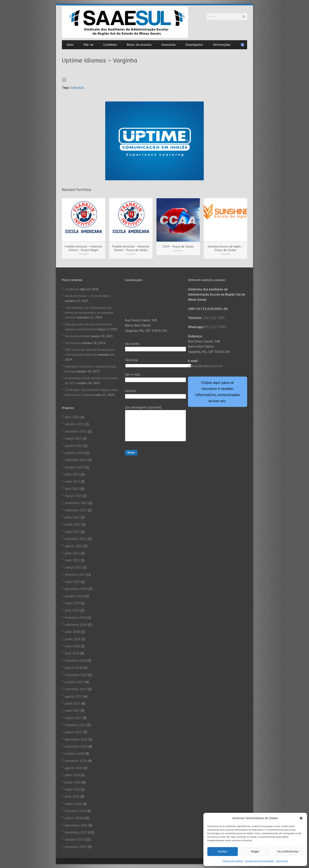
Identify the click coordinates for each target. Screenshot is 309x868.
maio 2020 (72, 582)
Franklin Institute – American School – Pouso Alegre (84, 248)
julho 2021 (72, 553)
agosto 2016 (74, 768)
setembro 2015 (76, 847)
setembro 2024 (76, 460)
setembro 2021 (76, 539)
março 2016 (73, 804)
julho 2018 (72, 632)
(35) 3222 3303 (214, 318)
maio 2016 (72, 789)
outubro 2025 (74, 424)
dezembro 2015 (76, 825)
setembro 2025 (76, 431)
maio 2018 (72, 646)
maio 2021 (72, 560)
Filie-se (88, 45)
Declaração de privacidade (259, 861)
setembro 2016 (76, 761)
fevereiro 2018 (75, 661)
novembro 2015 (76, 832)
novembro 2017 (76, 675)
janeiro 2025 (74, 446)
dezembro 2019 (76, 589)
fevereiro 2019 (75, 618)
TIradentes (72, 289)
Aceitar (223, 851)
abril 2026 (72, 417)
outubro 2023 (74, 467)
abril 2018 (72, 653)
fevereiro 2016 (75, 811)
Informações (222, 45)
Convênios (110, 45)
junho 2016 (73, 782)
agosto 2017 (74, 696)
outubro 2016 (74, 754)
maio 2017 (72, 711)
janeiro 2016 (74, 818)
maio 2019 (72, 603)
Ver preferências (288, 851)
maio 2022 (72, 532)
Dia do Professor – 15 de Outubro (87, 296)
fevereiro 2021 (75, 575)
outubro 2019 (74, 596)
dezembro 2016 (76, 739)
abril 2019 (72, 610)
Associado (168, 45)
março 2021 (73, 567)
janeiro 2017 (74, 732)
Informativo (73, 343)
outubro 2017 (74, 682)
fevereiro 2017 (75, 725)
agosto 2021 (74, 546)
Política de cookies (233, 861)
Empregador (194, 45)
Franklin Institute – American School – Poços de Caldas (131, 248)
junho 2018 (73, 639)
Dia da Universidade (78, 336)
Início (70, 45)
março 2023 (73, 496)
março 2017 (73, 718)
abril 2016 (72, 796)
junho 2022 (73, 524)
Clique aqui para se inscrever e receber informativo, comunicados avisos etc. (218, 392)
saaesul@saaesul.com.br (205, 366)
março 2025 (73, 438)
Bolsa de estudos (139, 45)
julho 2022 (72, 517)
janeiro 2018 (74, 668)
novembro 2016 (76, 746)
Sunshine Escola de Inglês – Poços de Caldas (225, 248)
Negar (255, 851)
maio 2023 (72, 481)
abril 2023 (72, 489)
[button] (301, 818)
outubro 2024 (74, 453)
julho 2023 (72, 474)
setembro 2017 (76, 689)
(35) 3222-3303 (215, 327)
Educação (77, 87)
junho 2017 (73, 703)
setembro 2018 (76, 625)
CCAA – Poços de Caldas (178, 247)
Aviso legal (282, 861)
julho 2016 (72, 775)
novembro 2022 (76, 503)
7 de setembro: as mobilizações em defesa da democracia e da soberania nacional (89, 313)
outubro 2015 (74, 839)
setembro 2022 (76, 510)
